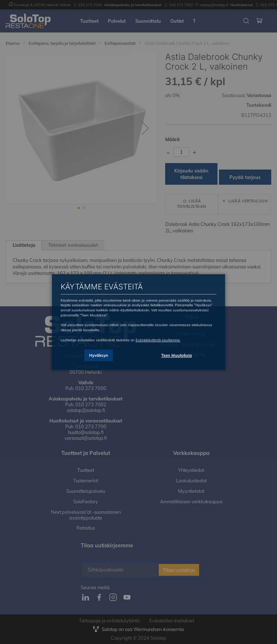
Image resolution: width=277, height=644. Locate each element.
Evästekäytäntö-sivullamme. (158, 340)
